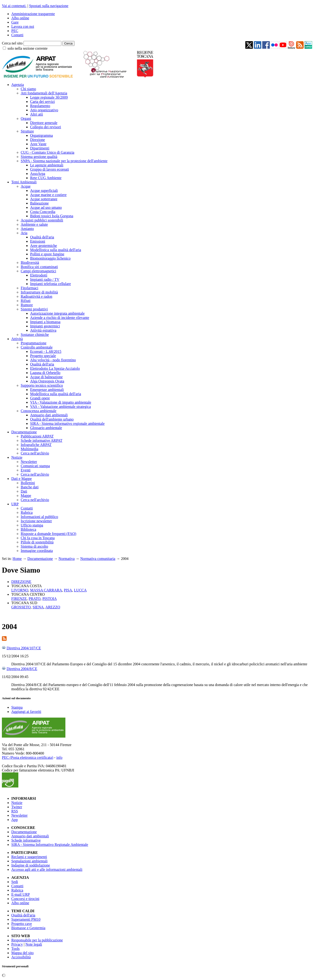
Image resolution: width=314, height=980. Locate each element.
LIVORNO (20, 590)
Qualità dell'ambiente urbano (52, 419)
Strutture (27, 131)
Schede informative (26, 840)
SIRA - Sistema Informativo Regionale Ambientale (50, 845)
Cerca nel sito (12, 43)
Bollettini (28, 483)
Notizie (17, 457)
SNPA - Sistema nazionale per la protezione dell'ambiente (64, 161)
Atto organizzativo (44, 110)
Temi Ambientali (24, 182)
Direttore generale (44, 123)
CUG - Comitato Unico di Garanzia (48, 152)
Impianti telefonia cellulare (50, 284)
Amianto (27, 229)
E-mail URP (21, 894)
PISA (68, 590)
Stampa (17, 707)
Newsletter (29, 462)
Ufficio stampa (32, 525)
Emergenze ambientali (47, 390)
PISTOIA (50, 599)
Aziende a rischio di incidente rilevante (60, 318)
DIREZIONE (21, 582)
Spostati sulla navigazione (49, 6)
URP (15, 504)
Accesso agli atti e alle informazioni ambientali (47, 870)
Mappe (26, 496)
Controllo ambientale (37, 347)
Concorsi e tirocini (25, 899)
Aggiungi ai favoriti (26, 712)
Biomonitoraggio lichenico (50, 258)
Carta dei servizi (42, 102)
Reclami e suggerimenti (29, 857)
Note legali (34, 944)
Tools (15, 949)
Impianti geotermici (45, 326)
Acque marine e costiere (48, 195)
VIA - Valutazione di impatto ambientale (61, 402)
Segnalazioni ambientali (29, 861)
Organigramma (42, 135)
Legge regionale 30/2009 (49, 97)
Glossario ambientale (46, 428)
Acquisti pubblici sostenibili (42, 220)
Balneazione (39, 203)
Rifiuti (26, 301)
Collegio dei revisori (46, 127)
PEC (15, 31)
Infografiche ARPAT (36, 445)
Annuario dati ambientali (49, 415)
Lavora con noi (23, 26)
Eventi (26, 470)
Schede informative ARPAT (42, 440)
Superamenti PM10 (26, 919)
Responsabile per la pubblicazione (37, 940)
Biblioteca (28, 529)
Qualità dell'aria (42, 237)
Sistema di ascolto (34, 546)
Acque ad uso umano (46, 207)
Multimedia (30, 449)
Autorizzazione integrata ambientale (57, 313)
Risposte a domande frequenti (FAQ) (48, 534)
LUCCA (80, 590)
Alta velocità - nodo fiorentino (53, 360)
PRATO (35, 599)
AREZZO (53, 607)
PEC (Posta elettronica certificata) (28, 757)
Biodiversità (30, 263)
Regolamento (40, 106)
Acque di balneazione (46, 377)
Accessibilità (21, 957)
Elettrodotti (39, 275)
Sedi (15, 882)
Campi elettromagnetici (38, 271)
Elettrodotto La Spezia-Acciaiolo (55, 368)
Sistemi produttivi (34, 309)
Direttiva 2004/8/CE (22, 669)
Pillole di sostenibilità (37, 542)
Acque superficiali (44, 191)
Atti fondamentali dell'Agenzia (44, 93)
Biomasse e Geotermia (28, 928)
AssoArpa (38, 174)
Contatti (17, 35)
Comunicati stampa (35, 466)
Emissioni (38, 241)
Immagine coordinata (37, 551)
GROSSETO (21, 607)
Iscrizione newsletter (36, 521)
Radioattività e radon (36, 296)
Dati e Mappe (22, 479)
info (59, 757)
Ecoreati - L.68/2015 (46, 351)
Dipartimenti (40, 148)
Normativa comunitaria (98, 559)
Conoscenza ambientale (39, 411)
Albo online (20, 18)
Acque (26, 186)
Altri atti (37, 114)
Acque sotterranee (44, 199)
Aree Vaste (38, 144)
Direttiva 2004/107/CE (24, 648)
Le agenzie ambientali (47, 165)
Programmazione (34, 343)
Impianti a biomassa (45, 322)
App (15, 820)
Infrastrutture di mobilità (39, 292)
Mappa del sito (22, 953)
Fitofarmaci (30, 288)
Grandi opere (40, 398)
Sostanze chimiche (35, 335)
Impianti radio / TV (45, 279)
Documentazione (24, 432)
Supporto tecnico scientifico (42, 385)
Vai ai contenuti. (14, 6)
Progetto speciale (43, 356)
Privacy (17, 944)
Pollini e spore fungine (47, 254)
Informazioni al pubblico (39, 517)
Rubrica (27, 512)
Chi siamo (28, 89)
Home (17, 559)
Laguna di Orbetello (45, 373)
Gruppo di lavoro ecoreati (50, 169)
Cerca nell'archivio (35, 453)
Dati (24, 491)
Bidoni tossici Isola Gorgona (52, 216)
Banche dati (30, 487)
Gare (15, 22)
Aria (24, 233)
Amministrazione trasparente (33, 14)
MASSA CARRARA (46, 590)
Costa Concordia (43, 212)
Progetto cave (22, 924)
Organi (26, 118)
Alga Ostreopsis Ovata (47, 381)
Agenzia (18, 85)
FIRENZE (19, 599)
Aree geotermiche (44, 246)
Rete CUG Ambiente (46, 178)
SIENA (38, 607)
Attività (17, 339)
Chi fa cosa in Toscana (38, 538)
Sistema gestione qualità (39, 157)
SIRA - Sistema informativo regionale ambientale (67, 424)
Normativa (67, 559)
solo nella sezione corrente (28, 48)
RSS (15, 811)
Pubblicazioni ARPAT (37, 436)
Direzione (38, 140)
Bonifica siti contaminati (39, 267)
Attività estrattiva (43, 330)
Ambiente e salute (34, 224)
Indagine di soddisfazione (31, 865)
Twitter (17, 807)
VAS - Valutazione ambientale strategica (60, 407)
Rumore (27, 305)
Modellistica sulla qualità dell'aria (56, 250)
